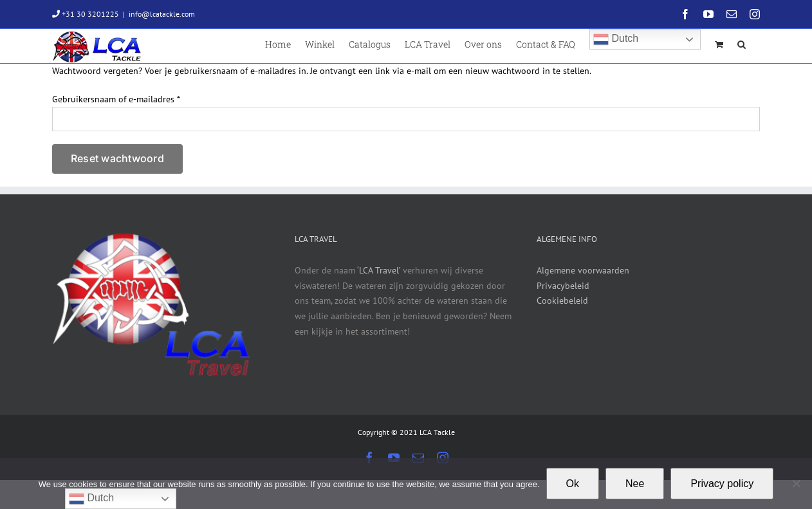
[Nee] (796, 483)
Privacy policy (722, 484)
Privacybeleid (563, 286)
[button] (742, 43)
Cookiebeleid (562, 301)
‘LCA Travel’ (379, 270)
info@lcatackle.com (162, 14)
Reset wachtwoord (117, 158)
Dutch (616, 39)
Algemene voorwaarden (583, 270)
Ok (573, 484)
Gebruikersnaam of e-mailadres (116, 99)
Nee (635, 484)
